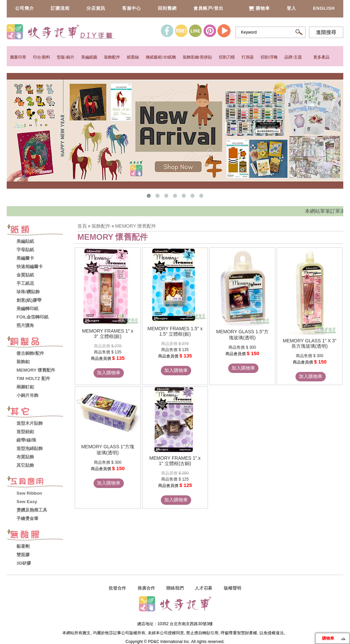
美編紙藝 (89, 57)
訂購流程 (60, 8)
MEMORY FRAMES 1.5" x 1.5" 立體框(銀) (175, 331)
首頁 (82, 226)
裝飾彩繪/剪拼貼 (197, 57)
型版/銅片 (65, 57)
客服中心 (132, 8)
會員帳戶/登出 (208, 8)
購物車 (259, 8)
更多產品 (321, 57)
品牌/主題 (293, 57)
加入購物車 (109, 373)
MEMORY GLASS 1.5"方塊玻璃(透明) (242, 335)
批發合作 (117, 588)
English (324, 8)
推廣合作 (146, 588)
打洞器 (248, 57)
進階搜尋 (326, 32)
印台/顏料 (42, 57)
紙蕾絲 (133, 57)
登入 (291, 8)
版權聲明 (233, 588)
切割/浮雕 (269, 57)
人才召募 (204, 588)
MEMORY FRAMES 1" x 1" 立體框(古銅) (175, 461)
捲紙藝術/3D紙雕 (161, 57)
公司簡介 (25, 8)
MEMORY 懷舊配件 (136, 226)
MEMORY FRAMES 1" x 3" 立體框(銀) (108, 334)
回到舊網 (167, 8)
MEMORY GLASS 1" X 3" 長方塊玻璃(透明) (310, 343)
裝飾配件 (112, 57)
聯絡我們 (175, 588)
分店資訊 (96, 8)
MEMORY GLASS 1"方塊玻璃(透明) (108, 450)
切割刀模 (227, 57)
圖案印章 (18, 57)
